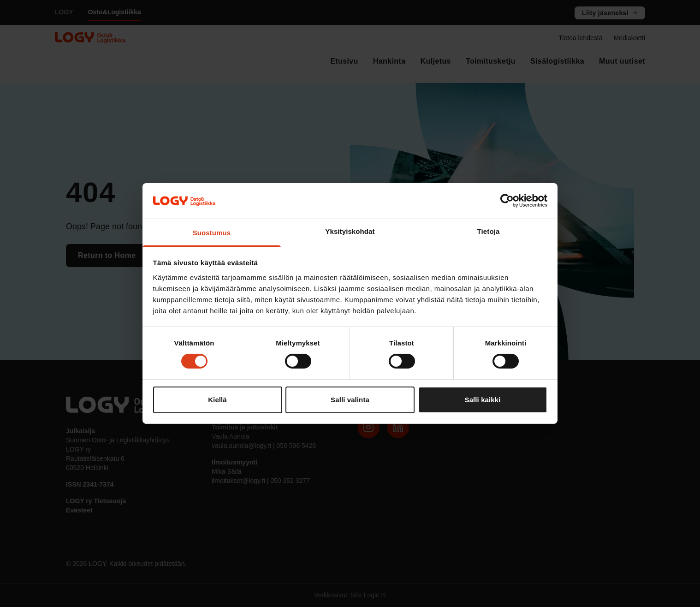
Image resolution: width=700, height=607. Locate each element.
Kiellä (217, 400)
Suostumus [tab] (212, 233)
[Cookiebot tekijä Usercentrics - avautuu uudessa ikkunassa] (507, 201)
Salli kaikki (483, 400)
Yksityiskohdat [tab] (350, 231)
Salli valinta (350, 400)
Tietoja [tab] (489, 231)
